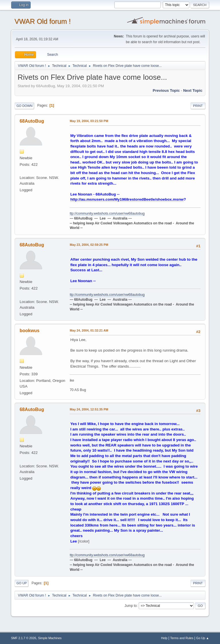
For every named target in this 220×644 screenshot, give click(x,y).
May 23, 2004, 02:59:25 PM (89, 245)
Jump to (131, 606)
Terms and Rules (182, 638)
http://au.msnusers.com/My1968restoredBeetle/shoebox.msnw (127, 199)
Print (198, 106)
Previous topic (166, 90)
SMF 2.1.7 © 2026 (23, 638)
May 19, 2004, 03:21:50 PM (89, 121)
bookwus (29, 331)
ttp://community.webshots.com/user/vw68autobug (107, 214)
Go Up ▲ (203, 638)
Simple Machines (50, 638)
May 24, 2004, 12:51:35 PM (89, 409)
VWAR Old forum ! (42, 21)
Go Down (24, 106)
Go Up (21, 583)
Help (164, 638)
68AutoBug (32, 121)
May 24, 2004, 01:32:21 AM (89, 330)
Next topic (193, 90)
